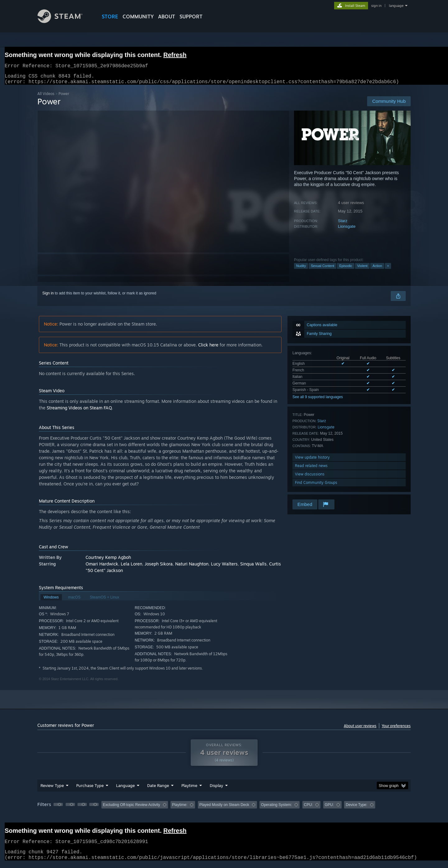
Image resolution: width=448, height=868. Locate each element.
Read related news (311, 469)
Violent (362, 269)
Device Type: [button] (356, 808)
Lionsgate (347, 230)
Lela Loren (131, 568)
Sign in (48, 297)
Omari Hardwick (102, 568)
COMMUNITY (138, 17)
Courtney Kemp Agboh (108, 561)
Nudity (301, 269)
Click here (208, 348)
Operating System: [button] (276, 808)
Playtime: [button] (180, 808)
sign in (376, 6)
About (167, 17)
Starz (343, 224)
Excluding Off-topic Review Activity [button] (132, 808)
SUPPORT (191, 17)
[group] (224, 809)
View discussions (310, 478)
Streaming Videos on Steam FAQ (79, 411)
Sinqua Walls (253, 568)
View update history (312, 461)
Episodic (346, 269)
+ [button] (388, 269)
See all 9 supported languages (318, 401)
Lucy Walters (224, 568)
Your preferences (396, 730)
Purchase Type (90, 789)
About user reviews (360, 730)
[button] (58, 808)
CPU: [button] (308, 808)
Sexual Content (322, 269)
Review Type (52, 789)
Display (216, 789)
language (396, 6)
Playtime (189, 789)
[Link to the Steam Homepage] (65, 21)
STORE (110, 17)
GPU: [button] (329, 808)
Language (125, 789)
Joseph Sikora (159, 568)
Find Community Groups (316, 486)
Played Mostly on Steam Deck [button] (224, 808)
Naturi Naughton (192, 568)
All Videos (46, 97)
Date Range (158, 789)
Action (377, 269)
